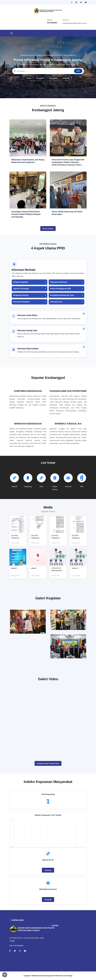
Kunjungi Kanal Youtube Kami (48, 763)
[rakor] (28, 622)
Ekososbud (40, 78)
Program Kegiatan (21, 282)
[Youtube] (25, 951)
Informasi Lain (56, 302)
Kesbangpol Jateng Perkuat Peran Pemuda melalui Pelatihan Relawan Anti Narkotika (26, 214)
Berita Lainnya (48, 229)
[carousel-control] (6, 67)
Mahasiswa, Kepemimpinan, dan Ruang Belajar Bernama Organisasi (28, 161)
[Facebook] (10, 951)
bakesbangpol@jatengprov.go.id (75, 23)
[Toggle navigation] (12, 33)
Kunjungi (48, 870)
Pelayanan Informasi (59, 282)
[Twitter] (15, 951)
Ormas (29, 78)
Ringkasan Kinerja (21, 295)
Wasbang (66, 78)
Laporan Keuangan (21, 289)
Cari (78, 71)
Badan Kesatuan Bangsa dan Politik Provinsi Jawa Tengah (54, 976)
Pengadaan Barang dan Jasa (62, 295)
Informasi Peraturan (21, 302)
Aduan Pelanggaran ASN (60, 289)
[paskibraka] (68, 620)
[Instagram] (20, 951)
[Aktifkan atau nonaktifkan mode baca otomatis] (5, 975)
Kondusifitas (53, 78)
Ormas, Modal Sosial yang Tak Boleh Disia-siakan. (67, 213)
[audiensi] (68, 646)
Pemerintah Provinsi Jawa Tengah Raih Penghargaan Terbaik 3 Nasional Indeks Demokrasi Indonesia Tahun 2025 (68, 162)
